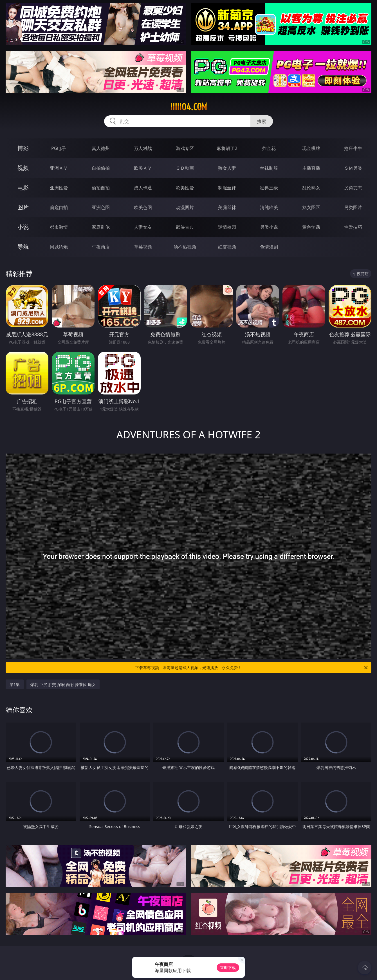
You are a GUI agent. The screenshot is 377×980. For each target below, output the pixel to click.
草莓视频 (143, 247)
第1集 (15, 684)
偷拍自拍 (101, 188)
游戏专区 (185, 148)
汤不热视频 (185, 247)
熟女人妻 (227, 168)
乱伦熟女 (311, 188)
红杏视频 (227, 247)
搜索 (262, 121)
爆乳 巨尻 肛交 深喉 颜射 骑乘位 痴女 (63, 684)
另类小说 (269, 227)
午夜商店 (101, 247)
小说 (23, 227)
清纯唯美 (269, 207)
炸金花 (269, 148)
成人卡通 (143, 188)
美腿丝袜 (227, 207)
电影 (23, 188)
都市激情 (59, 227)
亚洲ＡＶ (59, 168)
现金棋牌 (311, 148)
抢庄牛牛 (353, 148)
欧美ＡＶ (143, 168)
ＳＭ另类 (353, 168)
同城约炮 (59, 247)
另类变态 (353, 188)
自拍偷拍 (101, 168)
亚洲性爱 (59, 188)
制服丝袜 (227, 188)
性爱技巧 (353, 227)
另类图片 (353, 207)
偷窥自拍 (59, 207)
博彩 (23, 148)
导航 (23, 247)
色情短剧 (269, 247)
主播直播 (311, 168)
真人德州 (101, 148)
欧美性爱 (185, 188)
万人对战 (143, 148)
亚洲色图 (101, 207)
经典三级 (269, 188)
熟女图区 (311, 207)
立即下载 (228, 967)
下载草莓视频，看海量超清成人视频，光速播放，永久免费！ (252, 668)
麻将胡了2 (227, 148)
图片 (23, 207)
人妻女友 (143, 227)
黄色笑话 (311, 227)
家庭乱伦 (101, 227)
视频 (23, 168)
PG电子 (59, 148)
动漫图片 (185, 207)
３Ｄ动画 (185, 168)
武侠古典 (185, 227)
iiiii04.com (189, 107)
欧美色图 (143, 207)
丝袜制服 (269, 168)
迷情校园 (227, 227)
